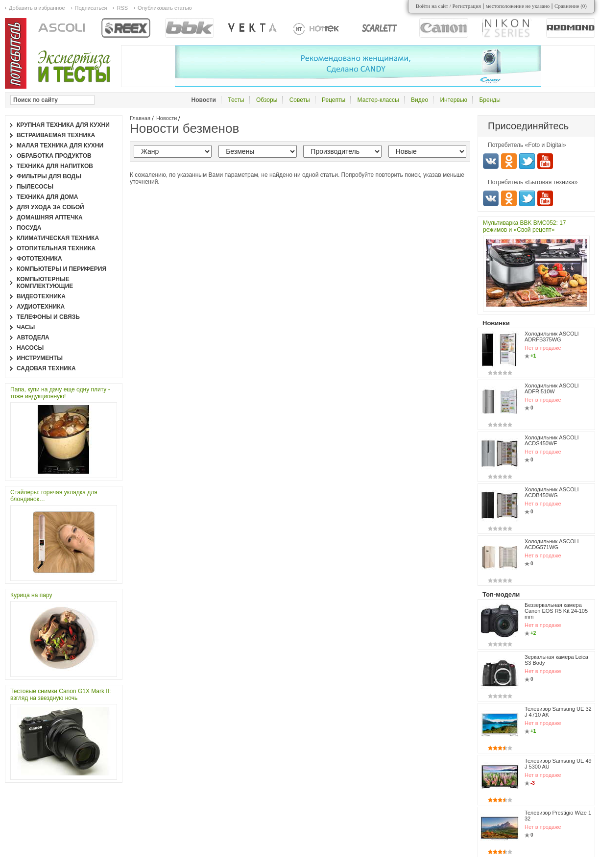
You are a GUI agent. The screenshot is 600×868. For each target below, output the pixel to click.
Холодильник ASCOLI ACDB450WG (552, 492)
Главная (140, 118)
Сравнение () (571, 6)
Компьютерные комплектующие (45, 283)
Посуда (29, 228)
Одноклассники (509, 161)
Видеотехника (41, 296)
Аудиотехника (41, 307)
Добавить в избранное (37, 8)
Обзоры (267, 100)
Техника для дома (47, 197)
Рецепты (334, 100)
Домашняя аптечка (50, 217)
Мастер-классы (378, 100)
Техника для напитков (55, 166)
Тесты (236, 100)
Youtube (545, 161)
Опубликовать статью (165, 8)
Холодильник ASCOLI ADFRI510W (552, 388)
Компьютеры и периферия (61, 269)
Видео (420, 100)
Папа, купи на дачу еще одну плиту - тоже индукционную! (60, 393)
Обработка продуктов (54, 156)
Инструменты (40, 358)
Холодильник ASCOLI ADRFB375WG (552, 337)
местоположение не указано (518, 6)
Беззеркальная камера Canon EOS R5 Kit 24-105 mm (556, 611)
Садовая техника (46, 368)
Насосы (30, 348)
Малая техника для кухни (60, 145)
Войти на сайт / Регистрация (448, 6)
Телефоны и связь (48, 317)
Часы (26, 327)
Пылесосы (35, 187)
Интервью (454, 100)
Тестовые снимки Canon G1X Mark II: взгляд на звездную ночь (60, 695)
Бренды (490, 100)
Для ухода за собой (50, 207)
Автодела (33, 338)
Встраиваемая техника (56, 135)
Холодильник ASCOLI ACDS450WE (552, 440)
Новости (167, 118)
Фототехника (39, 259)
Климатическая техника (58, 238)
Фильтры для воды (49, 176)
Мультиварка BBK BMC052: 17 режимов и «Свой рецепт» (525, 226)
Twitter (527, 161)
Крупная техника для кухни (63, 125)
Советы (300, 100)
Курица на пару (31, 595)
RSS (122, 8)
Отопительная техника (56, 248)
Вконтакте (491, 161)
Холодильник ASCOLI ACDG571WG (552, 544)
